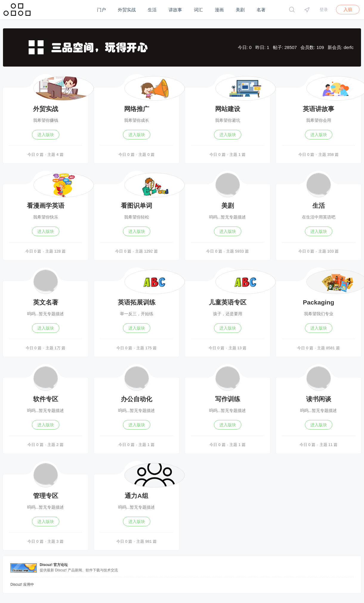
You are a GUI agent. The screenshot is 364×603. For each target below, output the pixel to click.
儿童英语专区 (228, 302)
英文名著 (46, 302)
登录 (324, 10)
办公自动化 (136, 399)
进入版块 (46, 135)
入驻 (348, 9)
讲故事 (175, 10)
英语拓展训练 (137, 302)
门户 (101, 10)
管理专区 (46, 496)
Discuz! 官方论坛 (54, 565)
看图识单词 (136, 206)
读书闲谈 (319, 399)
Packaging (318, 302)
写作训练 (228, 399)
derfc (349, 47)
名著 (261, 10)
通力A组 (136, 496)
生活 (152, 10)
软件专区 (46, 399)
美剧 (240, 10)
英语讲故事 (318, 109)
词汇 (198, 10)
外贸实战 (127, 10)
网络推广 (137, 109)
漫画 (219, 10)
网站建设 (228, 109)
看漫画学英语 (46, 206)
